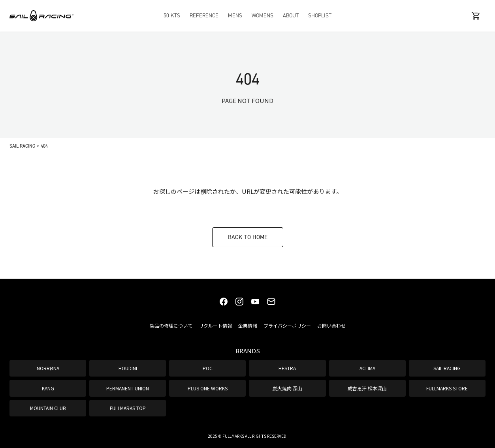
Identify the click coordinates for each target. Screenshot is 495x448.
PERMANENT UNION (128, 388)
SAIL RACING (447, 368)
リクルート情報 (215, 325)
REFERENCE (204, 16)
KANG (48, 388)
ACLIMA (367, 368)
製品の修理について (171, 325)
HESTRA (287, 368)
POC (208, 368)
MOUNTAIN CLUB (48, 408)
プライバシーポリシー (287, 325)
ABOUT (291, 16)
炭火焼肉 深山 (287, 388)
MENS (235, 16)
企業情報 (248, 325)
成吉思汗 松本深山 (367, 388)
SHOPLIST (320, 16)
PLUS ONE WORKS (208, 388)
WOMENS (263, 16)
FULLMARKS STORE (447, 388)
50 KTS (172, 16)
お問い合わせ (331, 325)
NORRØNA (48, 368)
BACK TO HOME (248, 237)
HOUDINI (128, 368)
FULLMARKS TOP (128, 408)
